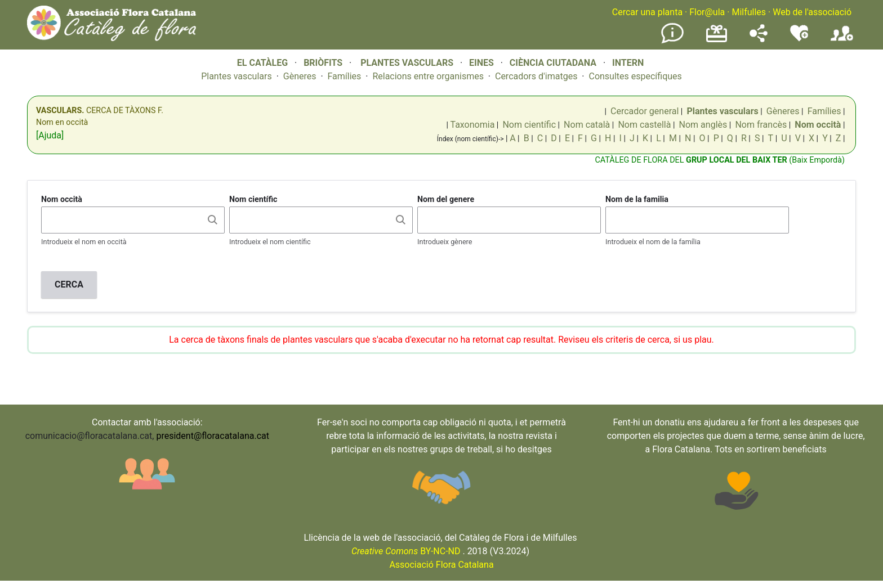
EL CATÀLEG (262, 63)
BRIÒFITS (324, 63)
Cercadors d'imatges (536, 76)
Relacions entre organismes (428, 76)
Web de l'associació (812, 12)
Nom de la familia (637, 199)
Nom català (587, 125)
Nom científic (529, 125)
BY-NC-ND (406, 551)
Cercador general (645, 111)
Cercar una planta (647, 12)
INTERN (628, 63)
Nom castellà (644, 125)
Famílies (345, 76)
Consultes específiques (635, 76)
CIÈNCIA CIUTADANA (553, 63)
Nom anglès (703, 125)
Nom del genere (446, 199)
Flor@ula (707, 12)
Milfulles (749, 12)
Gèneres (300, 76)
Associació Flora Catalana (441, 565)
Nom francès (761, 125)
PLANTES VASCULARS (407, 63)
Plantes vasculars (237, 76)
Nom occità (62, 199)
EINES (481, 63)
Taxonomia (472, 125)
